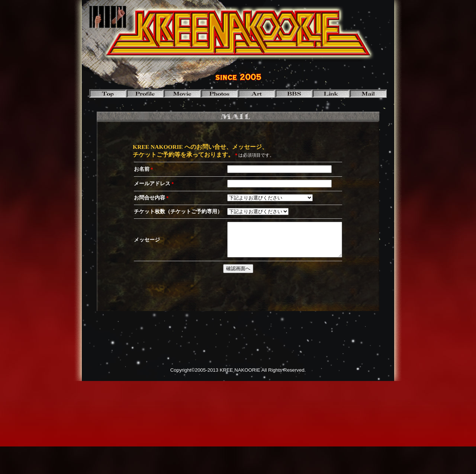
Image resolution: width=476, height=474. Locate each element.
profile (145, 94)
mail (368, 94)
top (108, 94)
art (257, 94)
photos (219, 94)
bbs (294, 94)
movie (182, 94)
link (331, 94)
